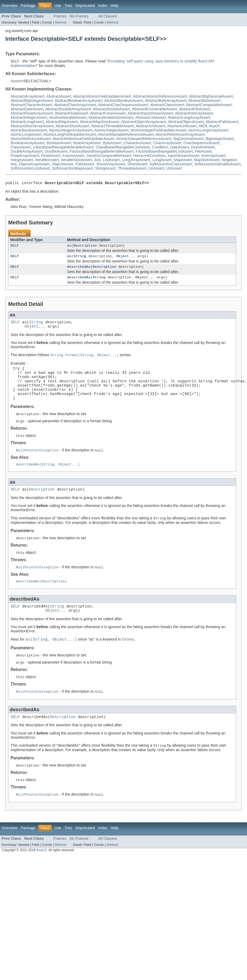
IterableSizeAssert (76, 160)
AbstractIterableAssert (68, 118)
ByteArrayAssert (87, 143)
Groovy (128, 663)
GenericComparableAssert (109, 156)
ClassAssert (21, 147)
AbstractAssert (59, 97)
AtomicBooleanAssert (29, 130)
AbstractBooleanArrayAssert (78, 101)
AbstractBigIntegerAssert (32, 101)
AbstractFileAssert (195, 109)
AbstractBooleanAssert (123, 101)
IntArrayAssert (213, 156)
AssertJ (42, 877)
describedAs (79, 270)
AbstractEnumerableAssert (154, 109)
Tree (68, 6)
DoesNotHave (203, 147)
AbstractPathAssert (222, 122)
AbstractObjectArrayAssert (144, 122)
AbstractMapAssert (62, 122)
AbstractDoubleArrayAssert (68, 109)
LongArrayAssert (136, 160)
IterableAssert (47, 160)
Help (115, 6)
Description (85, 247)
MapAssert (183, 160)
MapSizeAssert (207, 160)
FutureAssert (73, 156)
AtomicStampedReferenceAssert (144, 139)
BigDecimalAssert (189, 139)
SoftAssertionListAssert (30, 169)
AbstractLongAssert (27, 122)
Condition (160, 147)
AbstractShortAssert (72, 126)
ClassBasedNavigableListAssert (123, 147)
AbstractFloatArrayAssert (32, 114)
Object (122, 259)
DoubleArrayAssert (27, 152)
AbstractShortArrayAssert (32, 126)
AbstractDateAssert (27, 109)
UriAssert (156, 169)
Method (61, 22)
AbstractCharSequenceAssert (123, 105)
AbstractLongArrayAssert (189, 118)
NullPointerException (37, 466)
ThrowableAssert (132, 169)
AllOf (203, 126)
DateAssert (179, 147)
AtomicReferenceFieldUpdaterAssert (83, 139)
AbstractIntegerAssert (29, 118)
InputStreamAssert (183, 156)
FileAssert (203, 152)
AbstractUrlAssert (182, 126)
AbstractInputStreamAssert (150, 114)
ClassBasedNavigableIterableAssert (63, 147)
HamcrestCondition (149, 156)
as (69, 247)
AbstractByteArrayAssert (166, 101)
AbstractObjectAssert (186, 122)
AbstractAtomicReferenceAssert (160, 97)
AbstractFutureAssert (108, 114)
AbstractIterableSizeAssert (111, 118)
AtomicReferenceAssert (31, 139)
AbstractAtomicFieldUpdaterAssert (102, 97)
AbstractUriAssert (150, 126)
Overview (10, 6)
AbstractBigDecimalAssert (211, 97)
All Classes (108, 16)
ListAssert (111, 160)
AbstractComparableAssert (209, 105)
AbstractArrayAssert (28, 97)
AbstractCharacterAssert (31, 105)
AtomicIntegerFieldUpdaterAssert (158, 130)
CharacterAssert (137, 143)
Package (28, 6)
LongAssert (162, 160)
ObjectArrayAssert (34, 164)
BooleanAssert (59, 143)
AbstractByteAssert (204, 101)
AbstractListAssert (150, 118)
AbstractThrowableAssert (113, 126)
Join (97, 160)
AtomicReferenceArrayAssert (180, 135)
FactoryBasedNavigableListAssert (164, 152)
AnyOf (214, 126)
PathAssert (85, 164)
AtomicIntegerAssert (111, 130)
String (80, 259)
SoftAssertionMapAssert (72, 169)
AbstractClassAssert (167, 105)
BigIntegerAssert (219, 139)
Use (58, 6)
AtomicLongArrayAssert (208, 130)
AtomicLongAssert (26, 135)
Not (13, 164)
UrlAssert (174, 169)
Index (103, 6)
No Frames (79, 16)
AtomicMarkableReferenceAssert (126, 135)
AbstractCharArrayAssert (75, 105)
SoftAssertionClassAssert (171, 164)
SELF (15, 247)
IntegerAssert (22, 160)
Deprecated (85, 6)
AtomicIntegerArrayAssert (71, 130)
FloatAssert (51, 156)
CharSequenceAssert (201, 143)
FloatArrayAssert (25, 156)
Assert (16, 81)
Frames (60, 16)
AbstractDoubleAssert (111, 109)
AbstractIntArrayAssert (194, 114)
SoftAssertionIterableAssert (217, 164)
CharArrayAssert (167, 143)
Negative (229, 160)
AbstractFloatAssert (71, 114)
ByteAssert (112, 143)
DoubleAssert (56, 152)
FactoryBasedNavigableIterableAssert (102, 152)
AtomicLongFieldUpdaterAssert (70, 135)
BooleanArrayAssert (28, 143)
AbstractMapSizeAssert (100, 122)
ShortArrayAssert (111, 164)
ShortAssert (137, 164)
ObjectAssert (62, 164)
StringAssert (105, 169)
